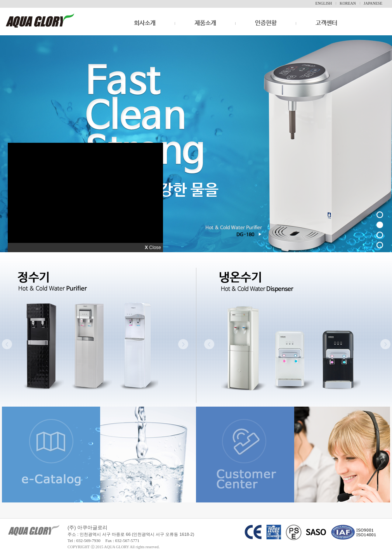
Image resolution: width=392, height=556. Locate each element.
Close (153, 248)
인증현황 (266, 23)
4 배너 (381, 246)
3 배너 (381, 236)
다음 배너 (375, 139)
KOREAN (348, 3)
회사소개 (145, 29)
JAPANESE (373, 3)
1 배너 (381, 216)
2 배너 (382, 226)
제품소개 (205, 23)
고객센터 (326, 23)
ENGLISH (324, 3)
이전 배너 (17, 139)
